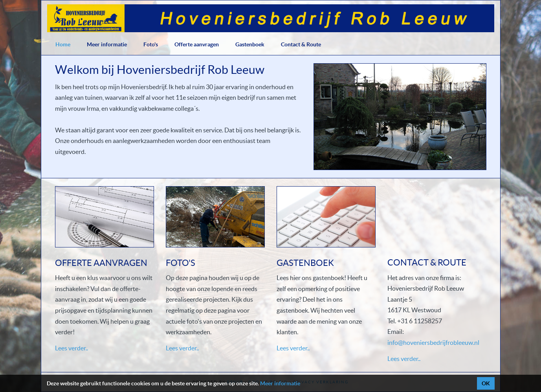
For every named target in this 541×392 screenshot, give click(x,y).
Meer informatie (107, 44)
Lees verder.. (72, 348)
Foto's (151, 44)
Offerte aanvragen (197, 44)
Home (63, 44)
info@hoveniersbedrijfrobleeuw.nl (433, 343)
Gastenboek (250, 44)
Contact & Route (301, 44)
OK (486, 383)
